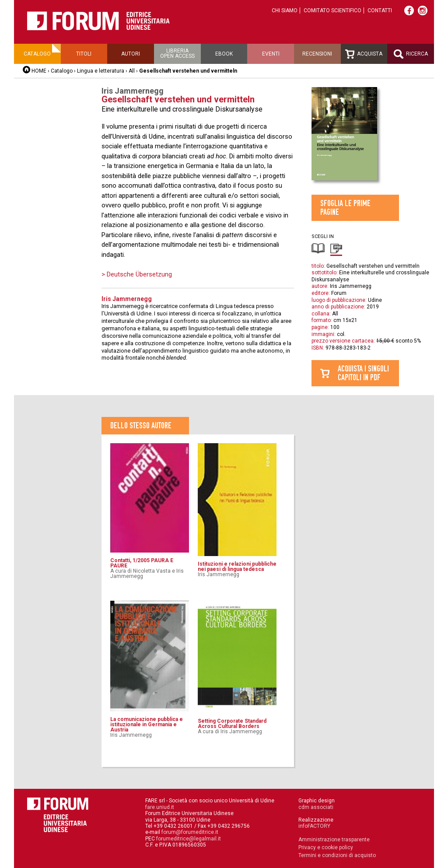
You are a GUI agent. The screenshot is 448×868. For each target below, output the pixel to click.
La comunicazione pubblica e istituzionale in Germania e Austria (147, 724)
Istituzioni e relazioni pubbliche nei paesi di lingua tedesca (237, 567)
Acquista (364, 54)
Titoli (84, 54)
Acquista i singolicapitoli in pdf (363, 373)
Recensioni (317, 54)
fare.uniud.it (160, 807)
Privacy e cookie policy (326, 847)
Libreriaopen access (177, 53)
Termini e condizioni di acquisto (337, 855)
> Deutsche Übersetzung (137, 274)
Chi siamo (285, 10)
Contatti (380, 10)
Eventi (271, 54)
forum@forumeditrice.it (190, 832)
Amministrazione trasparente (334, 840)
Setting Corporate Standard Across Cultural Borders (232, 724)
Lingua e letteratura (101, 71)
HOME (39, 71)
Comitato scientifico (332, 10)
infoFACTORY (314, 826)
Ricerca (411, 54)
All (132, 71)
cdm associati (316, 807)
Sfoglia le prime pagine (345, 208)
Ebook (224, 54)
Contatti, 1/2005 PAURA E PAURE (142, 563)
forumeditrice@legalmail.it (189, 839)
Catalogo (37, 54)
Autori (131, 54)
